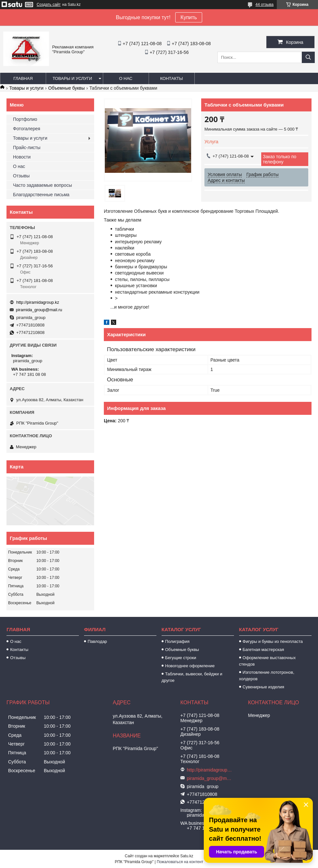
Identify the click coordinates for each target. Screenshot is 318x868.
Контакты (171, 78)
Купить (189, 17)
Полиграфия (177, 641)
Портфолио (25, 119)
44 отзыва (264, 5)
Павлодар (97, 641)
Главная (23, 78)
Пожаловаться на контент (180, 862)
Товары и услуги (72, 78)
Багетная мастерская (263, 650)
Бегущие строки (181, 658)
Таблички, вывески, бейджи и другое (192, 677)
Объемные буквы (67, 88)
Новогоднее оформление (190, 666)
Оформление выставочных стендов (268, 661)
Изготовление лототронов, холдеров (267, 676)
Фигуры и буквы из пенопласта (273, 641)
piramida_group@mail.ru (39, 310)
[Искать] (308, 57)
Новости (22, 157)
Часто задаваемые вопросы (43, 185)
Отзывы (21, 176)
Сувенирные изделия (263, 687)
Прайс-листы (27, 147)
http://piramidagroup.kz (38, 302)
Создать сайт (49, 5)
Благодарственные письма (41, 195)
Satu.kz (187, 856)
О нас (126, 78)
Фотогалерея (27, 129)
